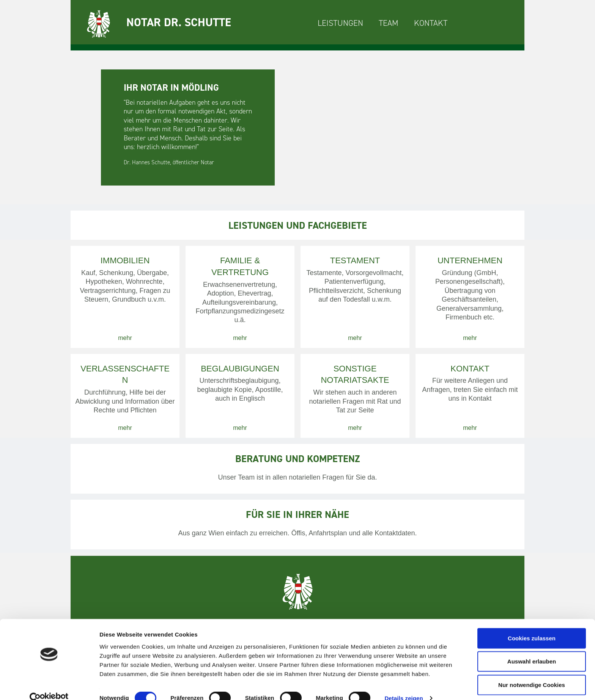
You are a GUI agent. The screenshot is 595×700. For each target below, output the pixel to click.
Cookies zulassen (532, 625)
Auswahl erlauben (532, 648)
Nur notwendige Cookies (532, 671)
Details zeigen (404, 685)
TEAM (389, 23)
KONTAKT (431, 23)
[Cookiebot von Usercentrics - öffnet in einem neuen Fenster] (49, 685)
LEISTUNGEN (340, 23)
